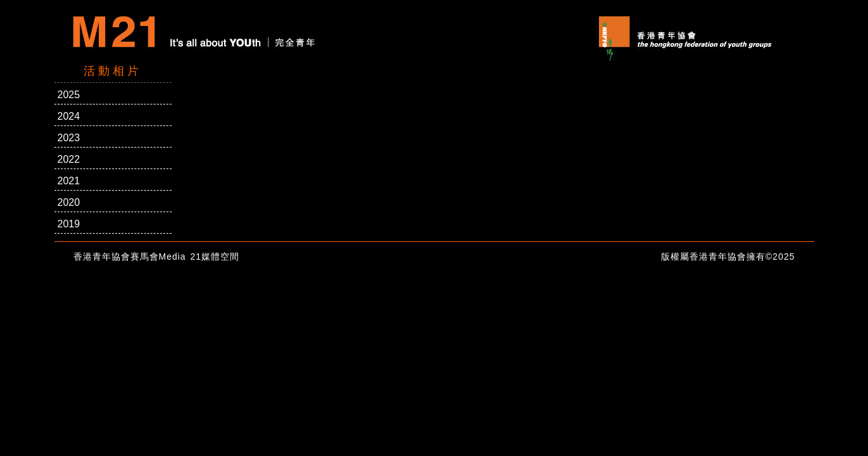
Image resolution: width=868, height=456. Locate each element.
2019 (69, 224)
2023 (69, 138)
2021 (69, 181)
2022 (69, 159)
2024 (69, 116)
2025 (69, 95)
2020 (69, 202)
